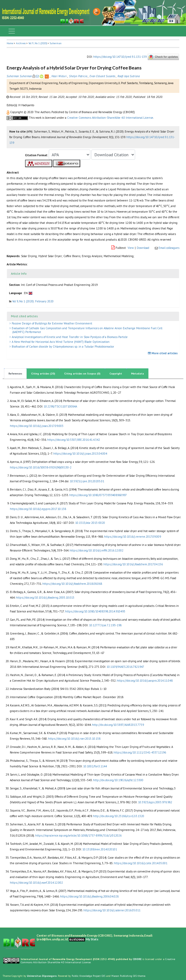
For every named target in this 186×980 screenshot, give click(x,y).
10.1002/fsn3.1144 (95, 766)
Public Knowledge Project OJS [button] (88, 976)
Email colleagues (169, 248)
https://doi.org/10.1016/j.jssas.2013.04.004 (80, 454)
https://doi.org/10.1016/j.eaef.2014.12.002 (36, 883)
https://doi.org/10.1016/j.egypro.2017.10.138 (38, 509)
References (15, 374)
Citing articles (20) (43, 374)
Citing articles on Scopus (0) (82, 374)
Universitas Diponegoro (42, 976)
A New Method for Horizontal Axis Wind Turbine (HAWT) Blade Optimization (60, 342)
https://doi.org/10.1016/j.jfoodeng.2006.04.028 (89, 896)
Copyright (116, 374)
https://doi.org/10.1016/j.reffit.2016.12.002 (96, 550)
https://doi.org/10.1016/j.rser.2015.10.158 (74, 739)
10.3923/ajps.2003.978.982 (155, 802)
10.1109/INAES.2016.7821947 (125, 667)
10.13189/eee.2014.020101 (100, 849)
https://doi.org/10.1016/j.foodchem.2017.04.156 (133, 564)
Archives (21, 43)
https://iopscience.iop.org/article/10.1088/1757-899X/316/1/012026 (78, 835)
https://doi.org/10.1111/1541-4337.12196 (140, 752)
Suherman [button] (56, 43)
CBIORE (138, 959)
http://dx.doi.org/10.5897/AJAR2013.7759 (118, 725)
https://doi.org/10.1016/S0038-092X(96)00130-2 (41, 467)
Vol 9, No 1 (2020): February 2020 (33, 301)
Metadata (138, 374)
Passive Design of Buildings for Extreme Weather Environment (52, 323)
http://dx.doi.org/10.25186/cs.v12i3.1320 (119, 816)
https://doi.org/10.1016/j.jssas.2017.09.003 (37, 426)
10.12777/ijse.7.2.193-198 (105, 625)
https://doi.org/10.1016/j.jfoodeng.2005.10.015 (45, 598)
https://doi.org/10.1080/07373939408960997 (98, 495)
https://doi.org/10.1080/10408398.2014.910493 (95, 611)
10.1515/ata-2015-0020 (90, 523)
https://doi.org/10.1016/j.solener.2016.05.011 (112, 910)
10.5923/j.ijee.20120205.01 (87, 481)
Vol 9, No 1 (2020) (38, 43)
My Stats (92, 939)
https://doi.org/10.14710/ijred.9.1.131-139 (120, 56)
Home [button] (10, 43)
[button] (8, 112)
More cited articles (163, 353)
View (131, 248)
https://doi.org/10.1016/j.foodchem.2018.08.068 (72, 584)
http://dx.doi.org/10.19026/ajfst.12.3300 (118, 780)
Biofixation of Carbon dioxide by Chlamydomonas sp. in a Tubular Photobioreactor (62, 347)
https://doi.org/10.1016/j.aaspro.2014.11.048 (145, 681)
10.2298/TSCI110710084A (60, 406)
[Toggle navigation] (12, 31)
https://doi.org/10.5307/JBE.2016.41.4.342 (74, 440)
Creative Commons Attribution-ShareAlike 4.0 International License (110, 118)
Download (143, 248)
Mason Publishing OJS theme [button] (128, 976)
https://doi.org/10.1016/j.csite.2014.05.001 (141, 863)
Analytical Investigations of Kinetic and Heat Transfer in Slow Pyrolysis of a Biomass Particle (69, 337)
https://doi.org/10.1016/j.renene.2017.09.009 (132, 537)
